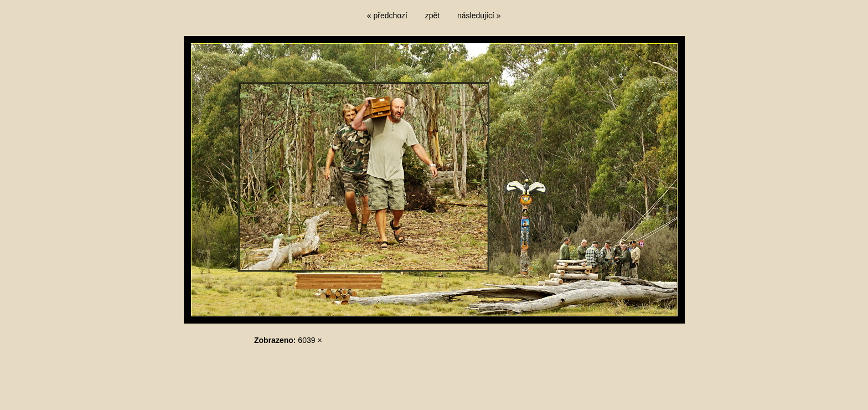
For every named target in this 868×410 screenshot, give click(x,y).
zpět (432, 16)
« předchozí (387, 16)
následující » (479, 16)
